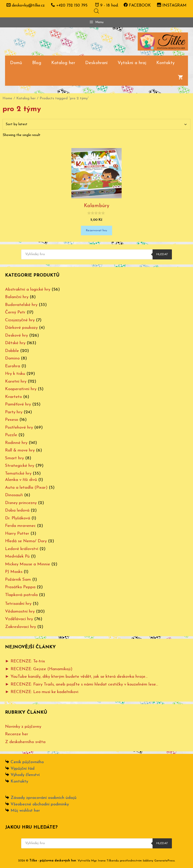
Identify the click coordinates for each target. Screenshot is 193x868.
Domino (12, 358)
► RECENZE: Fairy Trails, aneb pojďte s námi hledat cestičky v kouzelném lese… (82, 684)
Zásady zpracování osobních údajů (43, 798)
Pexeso (12, 420)
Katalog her (63, 63)
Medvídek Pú (17, 556)
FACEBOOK (137, 6)
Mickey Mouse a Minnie (28, 564)
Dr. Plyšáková (18, 518)
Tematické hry (18, 473)
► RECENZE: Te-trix (25, 661)
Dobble (12, 351)
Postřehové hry (19, 427)
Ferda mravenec (20, 526)
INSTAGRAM (172, 6)
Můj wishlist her (25, 811)
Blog (37, 63)
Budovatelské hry (21, 305)
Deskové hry (16, 335)
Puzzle (11, 435)
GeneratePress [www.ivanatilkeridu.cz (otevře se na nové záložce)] (164, 861)
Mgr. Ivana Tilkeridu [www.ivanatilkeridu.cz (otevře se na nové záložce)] (105, 861)
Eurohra (13, 366)
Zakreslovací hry (20, 627)
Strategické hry (20, 466)
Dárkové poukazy (21, 328)
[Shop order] (96, 124)
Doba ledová (17, 510)
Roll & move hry (20, 450)
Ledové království (22, 549)
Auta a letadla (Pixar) (26, 488)
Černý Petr (15, 312)
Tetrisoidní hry (18, 604)
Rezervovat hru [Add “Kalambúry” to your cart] (96, 231)
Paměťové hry (18, 404)
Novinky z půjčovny (23, 727)
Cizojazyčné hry (20, 320)
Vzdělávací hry (19, 619)
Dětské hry (15, 343)
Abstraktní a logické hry (28, 289)
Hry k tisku (15, 374)
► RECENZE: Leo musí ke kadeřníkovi (42, 692)
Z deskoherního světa (25, 742)
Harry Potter (17, 534)
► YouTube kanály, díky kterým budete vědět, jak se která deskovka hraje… (76, 677)
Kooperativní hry (21, 389)
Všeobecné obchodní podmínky (40, 804)
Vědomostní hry (20, 611)
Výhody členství (25, 775)
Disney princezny (21, 503)
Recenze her (17, 734)
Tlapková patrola (21, 595)
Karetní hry (16, 381)
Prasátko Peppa (20, 587)
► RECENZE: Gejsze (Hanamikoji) (39, 669)
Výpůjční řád (22, 769)
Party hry (14, 412)
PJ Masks (14, 572)
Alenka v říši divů (21, 480)
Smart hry (14, 458)
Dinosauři (14, 495)
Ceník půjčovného (27, 762)
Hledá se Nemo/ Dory (26, 541)
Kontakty (165, 63)
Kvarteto (13, 397)
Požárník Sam (18, 580)
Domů (16, 63)
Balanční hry (17, 297)
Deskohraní (96, 63)
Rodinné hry (16, 443)
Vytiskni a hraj (132, 63)
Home (7, 98)
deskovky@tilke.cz (28, 6)
